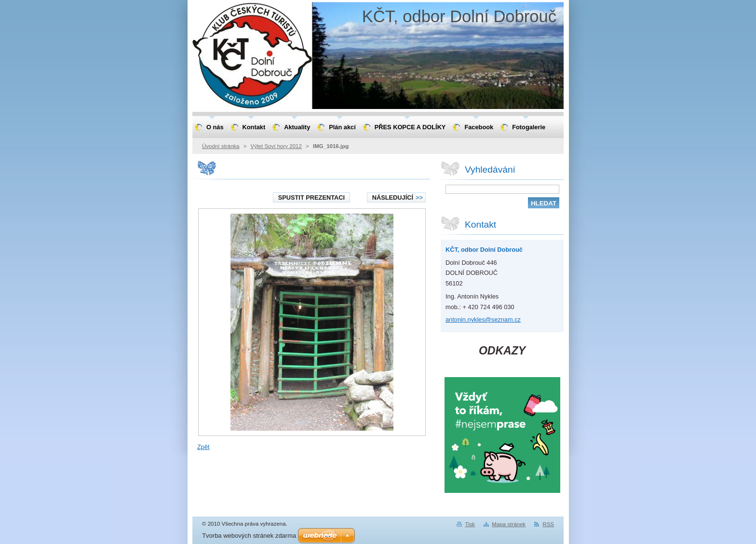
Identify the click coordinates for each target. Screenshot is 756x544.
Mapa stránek (509, 524)
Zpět (203, 447)
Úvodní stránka (221, 146)
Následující (398, 197)
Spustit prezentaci (311, 197)
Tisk (470, 524)
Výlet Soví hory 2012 (276, 146)
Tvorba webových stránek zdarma (249, 536)
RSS (548, 524)
